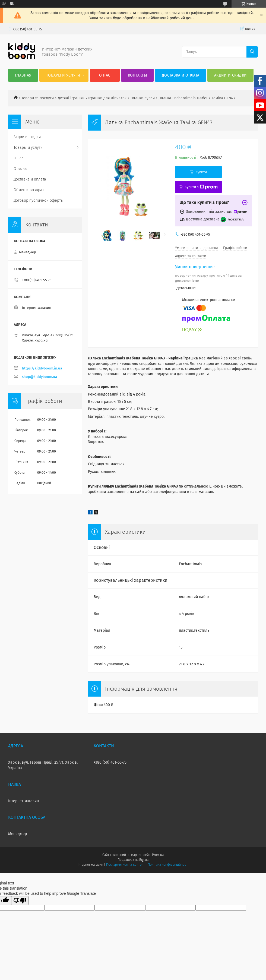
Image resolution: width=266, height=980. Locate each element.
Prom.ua (158, 855)
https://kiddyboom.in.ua (42, 368)
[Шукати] (252, 52)
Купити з (201, 187)
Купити (201, 172)
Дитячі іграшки (71, 98)
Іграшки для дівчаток (107, 98)
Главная (23, 75)
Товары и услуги (63, 75)
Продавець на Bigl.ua (133, 860)
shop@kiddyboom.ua (39, 377)
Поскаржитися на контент (125, 865)
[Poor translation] (20, 901)
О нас (105, 75)
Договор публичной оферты (39, 200)
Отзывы (20, 169)
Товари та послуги (38, 98)
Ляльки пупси (143, 98)
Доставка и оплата (180, 75)
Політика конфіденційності (168, 865)
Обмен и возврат (29, 190)
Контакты (137, 75)
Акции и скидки (230, 75)
